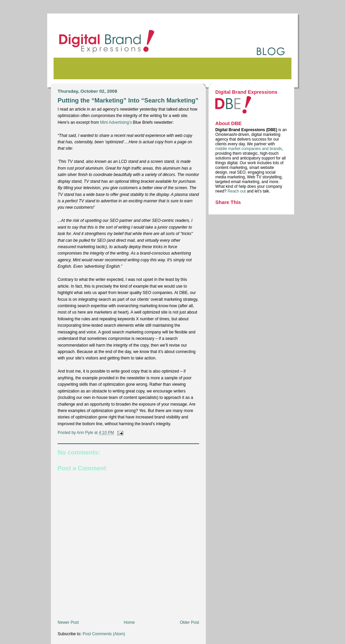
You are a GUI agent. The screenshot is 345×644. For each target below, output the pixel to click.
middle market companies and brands (249, 149)
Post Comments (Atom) (104, 634)
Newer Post (68, 622)
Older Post (190, 622)
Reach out (237, 191)
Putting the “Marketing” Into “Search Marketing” (128, 100)
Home (129, 622)
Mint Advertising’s (116, 122)
